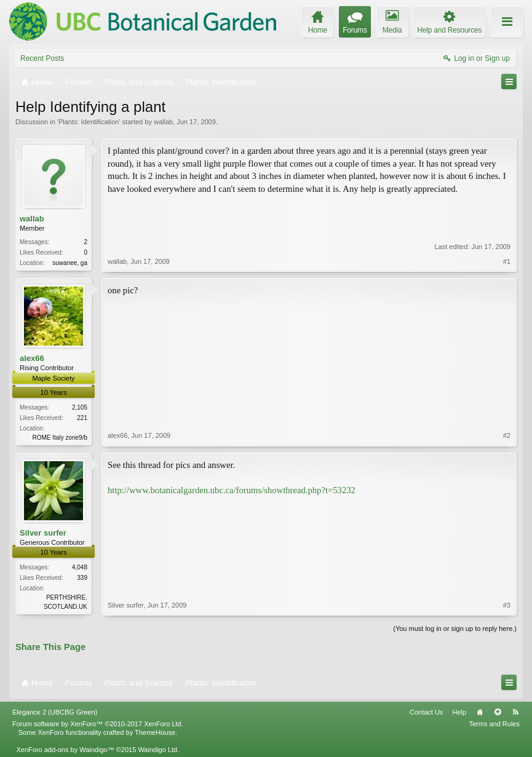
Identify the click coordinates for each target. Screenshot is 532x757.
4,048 (80, 567)
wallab (163, 122)
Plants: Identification (89, 122)
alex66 (32, 358)
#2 (507, 435)
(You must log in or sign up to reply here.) (455, 628)
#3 (507, 605)
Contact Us (426, 712)
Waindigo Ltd (157, 750)
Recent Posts (42, 58)
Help (459, 712)
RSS (515, 712)
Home (480, 712)
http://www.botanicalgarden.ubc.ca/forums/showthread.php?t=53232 (232, 490)
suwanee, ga (70, 263)
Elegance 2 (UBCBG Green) (55, 712)
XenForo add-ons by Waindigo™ (65, 750)
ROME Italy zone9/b (60, 438)
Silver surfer (43, 533)
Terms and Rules (494, 724)
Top (498, 712)
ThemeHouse (155, 732)
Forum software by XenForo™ (98, 724)
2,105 (80, 407)
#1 (507, 261)
